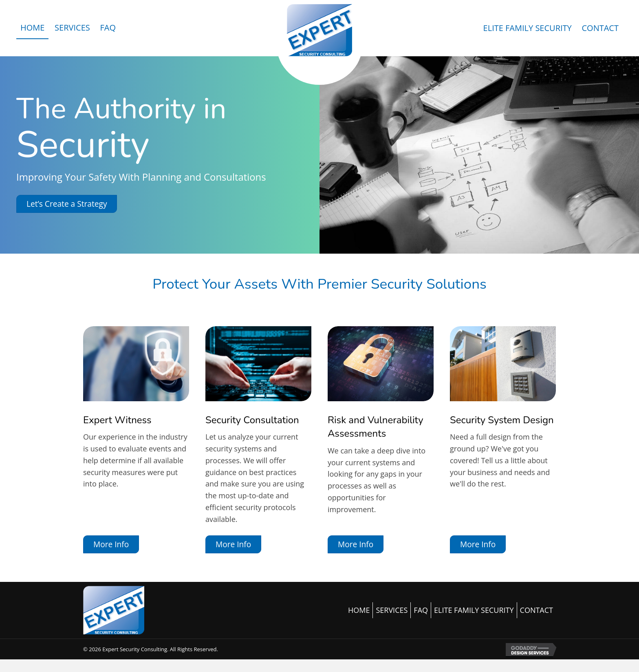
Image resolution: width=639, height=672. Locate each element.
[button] (67, 204)
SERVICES (392, 610)
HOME (359, 610)
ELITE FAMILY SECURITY (474, 610)
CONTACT (537, 610)
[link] (32, 28)
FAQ (421, 610)
